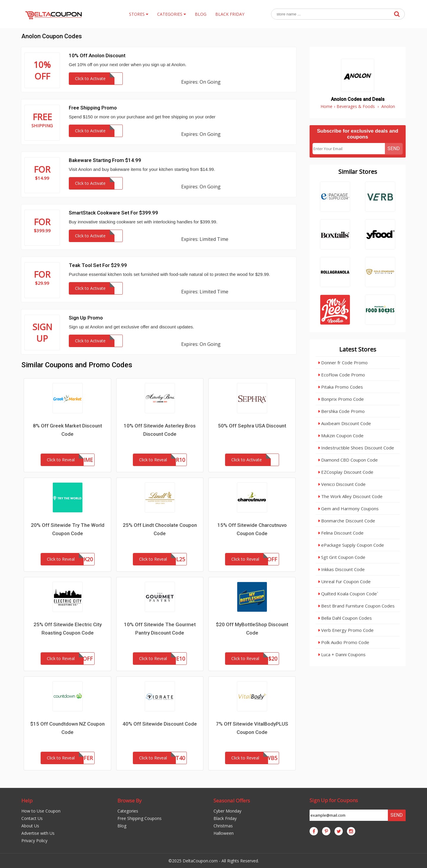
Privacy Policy (34, 841)
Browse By (130, 801)
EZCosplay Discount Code (346, 472)
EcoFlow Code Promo (342, 375)
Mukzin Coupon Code (341, 435)
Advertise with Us (38, 833)
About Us (30, 826)
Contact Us (32, 818)
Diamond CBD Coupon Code (348, 460)
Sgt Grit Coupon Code (342, 557)
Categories (128, 811)
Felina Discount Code (341, 533)
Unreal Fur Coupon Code (345, 581)
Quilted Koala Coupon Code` (348, 594)
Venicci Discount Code (342, 484)
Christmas (223, 826)
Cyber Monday (227, 811)
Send (394, 148)
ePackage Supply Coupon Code (351, 545)
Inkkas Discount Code (342, 569)
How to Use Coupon (41, 811)
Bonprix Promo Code (341, 399)
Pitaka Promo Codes (341, 387)
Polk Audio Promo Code (344, 642)
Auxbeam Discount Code (345, 423)
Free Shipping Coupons (140, 818)
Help (27, 801)
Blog (122, 826)
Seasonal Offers (232, 801)
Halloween (224, 833)
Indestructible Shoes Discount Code (356, 448)
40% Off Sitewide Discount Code (160, 724)
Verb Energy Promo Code (346, 630)
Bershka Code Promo (342, 411)
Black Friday (225, 818)
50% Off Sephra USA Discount (252, 426)
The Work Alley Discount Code (350, 496)
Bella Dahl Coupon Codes (345, 618)
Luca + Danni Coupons (342, 654)
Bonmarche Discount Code (347, 521)
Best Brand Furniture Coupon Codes (357, 606)
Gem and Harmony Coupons (349, 508)
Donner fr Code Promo (343, 363)
